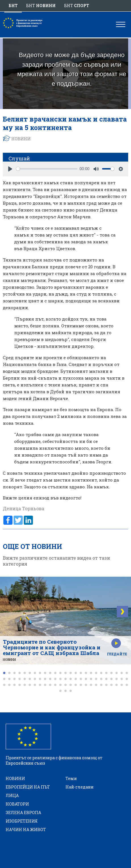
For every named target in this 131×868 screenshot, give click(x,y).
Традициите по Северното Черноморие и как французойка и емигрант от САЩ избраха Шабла (52, 647)
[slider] (47, 169)
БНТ (13, 6)
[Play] (10, 169)
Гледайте (117, 654)
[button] (4, 673)
